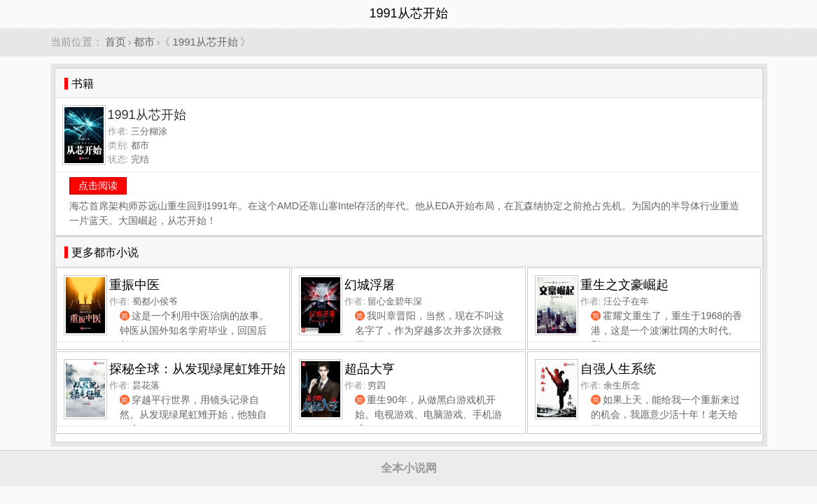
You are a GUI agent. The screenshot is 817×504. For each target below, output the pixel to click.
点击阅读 (98, 185)
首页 (116, 42)
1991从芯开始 (205, 42)
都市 (144, 42)
